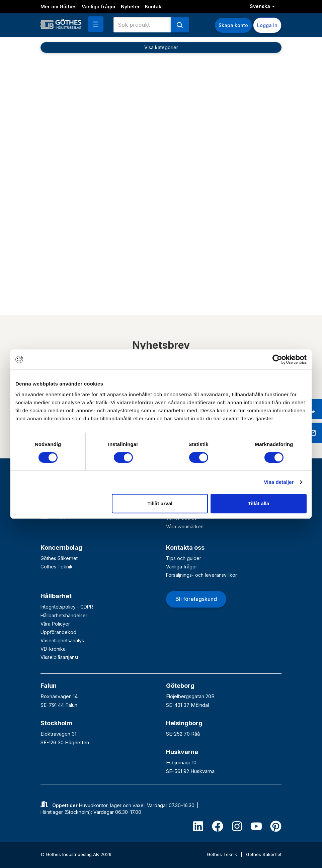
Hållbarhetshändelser (64, 615)
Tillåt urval (160, 503)
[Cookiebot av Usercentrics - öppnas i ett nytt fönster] (277, 359)
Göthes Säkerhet (59, 558)
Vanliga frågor (99, 7)
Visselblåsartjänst (59, 657)
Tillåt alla (258, 503)
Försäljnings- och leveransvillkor (202, 575)
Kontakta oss (185, 548)
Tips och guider (184, 558)
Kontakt (154, 7)
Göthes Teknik (57, 567)
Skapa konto (233, 25)
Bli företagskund (196, 599)
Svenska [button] (262, 6)
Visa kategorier (161, 47)
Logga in (267, 25)
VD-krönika (53, 649)
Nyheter (130, 7)
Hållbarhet (56, 596)
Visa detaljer (279, 482)
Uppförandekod (58, 632)
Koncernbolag (61, 548)
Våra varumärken (185, 526)
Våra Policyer (55, 624)
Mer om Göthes (59, 7)
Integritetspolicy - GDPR (67, 607)
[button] (96, 24)
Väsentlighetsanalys (62, 640)
